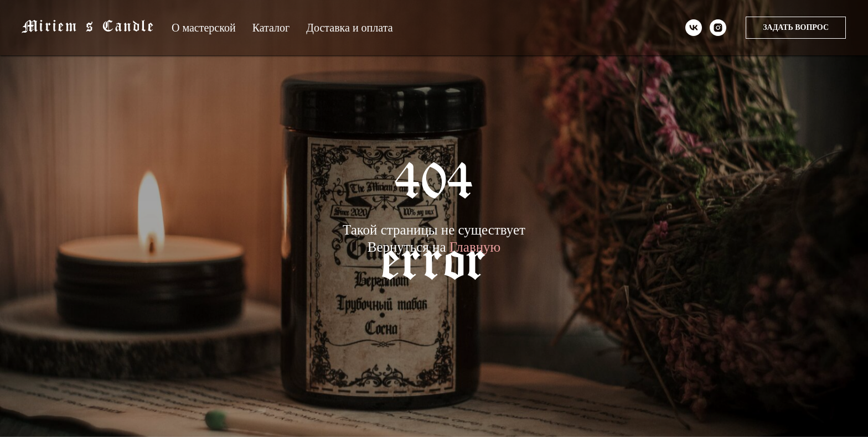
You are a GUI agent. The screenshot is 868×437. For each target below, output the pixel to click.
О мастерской (204, 28)
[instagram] (718, 28)
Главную (475, 247)
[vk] (694, 28)
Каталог (271, 28)
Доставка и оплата (349, 28)
